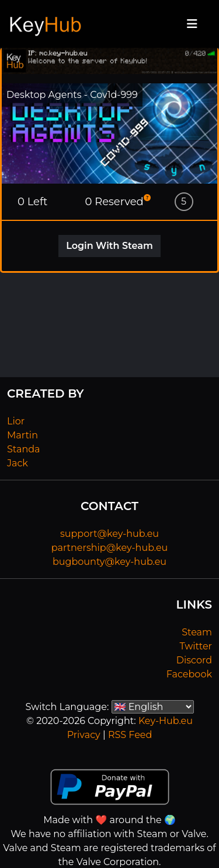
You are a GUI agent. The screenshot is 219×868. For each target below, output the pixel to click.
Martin (22, 435)
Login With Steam (109, 246)
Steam (197, 632)
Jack (18, 463)
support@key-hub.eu (109, 534)
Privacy (84, 735)
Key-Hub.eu (166, 721)
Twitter (196, 646)
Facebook (189, 674)
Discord (194, 660)
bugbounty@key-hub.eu (109, 562)
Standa (24, 449)
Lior (16, 421)
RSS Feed (130, 735)
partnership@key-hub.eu (110, 548)
